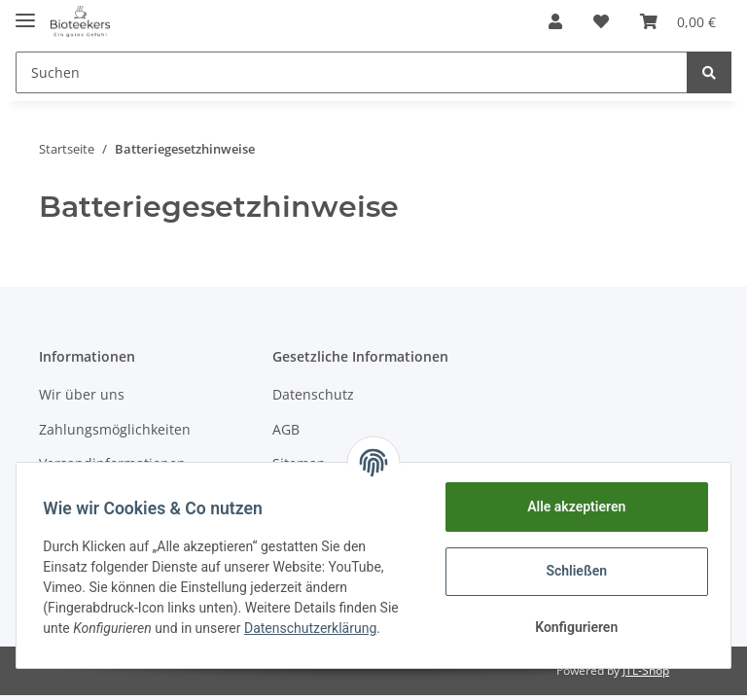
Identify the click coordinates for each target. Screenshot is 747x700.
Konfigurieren (571, 627)
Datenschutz (313, 394)
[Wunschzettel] (601, 21)
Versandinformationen (112, 463)
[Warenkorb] (678, 21)
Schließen (572, 571)
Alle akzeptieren (571, 507)
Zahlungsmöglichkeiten (115, 429)
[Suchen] (352, 72)
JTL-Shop (646, 670)
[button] (555, 21)
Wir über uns (82, 394)
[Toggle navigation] (25, 12)
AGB (286, 429)
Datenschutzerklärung (315, 628)
